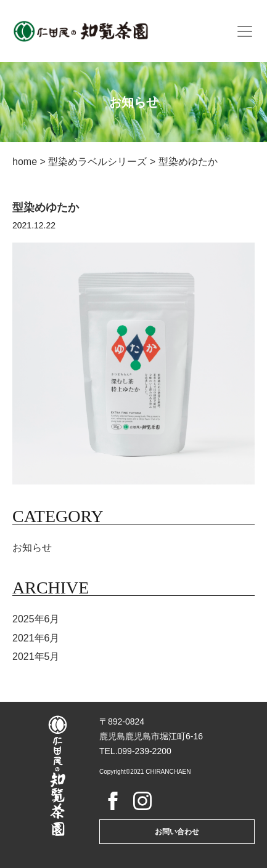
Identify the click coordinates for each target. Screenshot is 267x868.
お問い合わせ (177, 832)
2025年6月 (36, 619)
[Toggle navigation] (245, 31)
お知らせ (32, 548)
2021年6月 (36, 638)
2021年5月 (36, 657)
